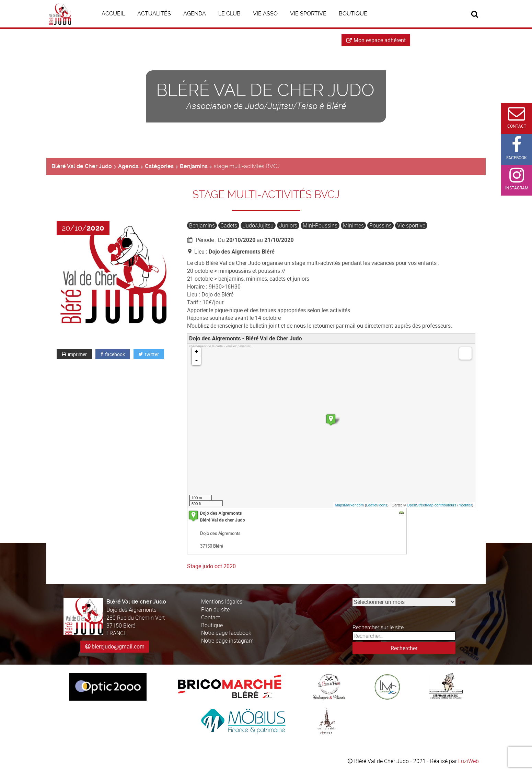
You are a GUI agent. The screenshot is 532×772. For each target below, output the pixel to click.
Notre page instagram (227, 641)
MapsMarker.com (349, 505)
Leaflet (372, 505)
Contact (211, 617)
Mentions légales (222, 601)
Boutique (212, 625)
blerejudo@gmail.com (118, 646)
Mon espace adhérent (376, 40)
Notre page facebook (226, 633)
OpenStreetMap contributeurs (431, 505)
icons (383, 505)
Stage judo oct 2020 (211, 566)
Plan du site (215, 609)
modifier (465, 505)
